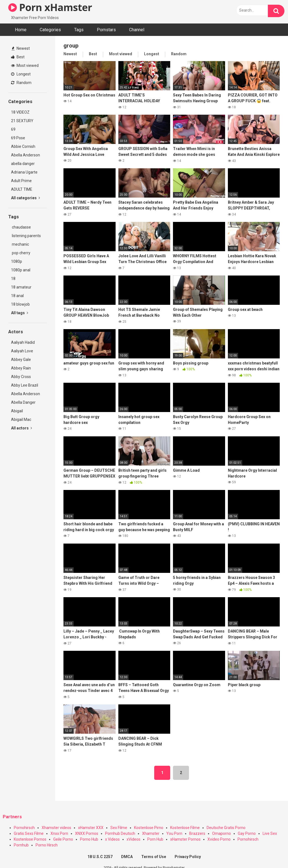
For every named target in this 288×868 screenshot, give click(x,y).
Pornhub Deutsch (120, 833)
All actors (22, 428)
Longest (21, 74)
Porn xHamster (50, 7)
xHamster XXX (91, 828)
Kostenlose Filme (185, 828)
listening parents (26, 236)
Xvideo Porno (219, 839)
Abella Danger (23, 402)
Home (21, 30)
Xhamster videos (56, 828)
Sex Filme (119, 828)
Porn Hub (155, 839)
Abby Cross (21, 377)
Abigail (17, 411)
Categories (50, 30)
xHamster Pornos (185, 839)
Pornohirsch (24, 828)
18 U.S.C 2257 (100, 857)
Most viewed (25, 65)
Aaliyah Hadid (23, 342)
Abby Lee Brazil (25, 385)
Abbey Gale (21, 360)
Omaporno (222, 833)
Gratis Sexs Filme (29, 833)
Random (21, 83)
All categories (26, 198)
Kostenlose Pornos (30, 839)
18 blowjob (20, 304)
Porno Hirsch (47, 845)
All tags (20, 313)
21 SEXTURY (22, 121)
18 (13, 279)
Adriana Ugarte (24, 172)
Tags (79, 30)
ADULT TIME (22, 189)
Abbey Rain (21, 368)
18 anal (17, 296)
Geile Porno (63, 839)
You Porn (174, 833)
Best (18, 57)
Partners (12, 817)
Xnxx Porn (59, 833)
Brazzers (197, 833)
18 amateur (21, 287)
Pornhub (21, 845)
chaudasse (21, 227)
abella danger (23, 164)
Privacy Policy (188, 857)
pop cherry (21, 253)
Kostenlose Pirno (149, 828)
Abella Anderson (26, 155)
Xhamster (151, 833)
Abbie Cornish (23, 146)
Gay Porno (247, 833)
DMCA (127, 857)
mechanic (20, 244)
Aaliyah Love (22, 351)
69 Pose (18, 138)
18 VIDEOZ (20, 112)
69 (13, 129)
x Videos (112, 839)
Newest (21, 48)
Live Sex (270, 833)
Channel (137, 30)
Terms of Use (154, 857)
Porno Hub (89, 839)
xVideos (134, 839)
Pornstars (106, 30)
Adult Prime (21, 181)
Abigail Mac (21, 419)
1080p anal (21, 270)
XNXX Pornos (87, 833)
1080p (17, 261)
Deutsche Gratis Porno (226, 828)
